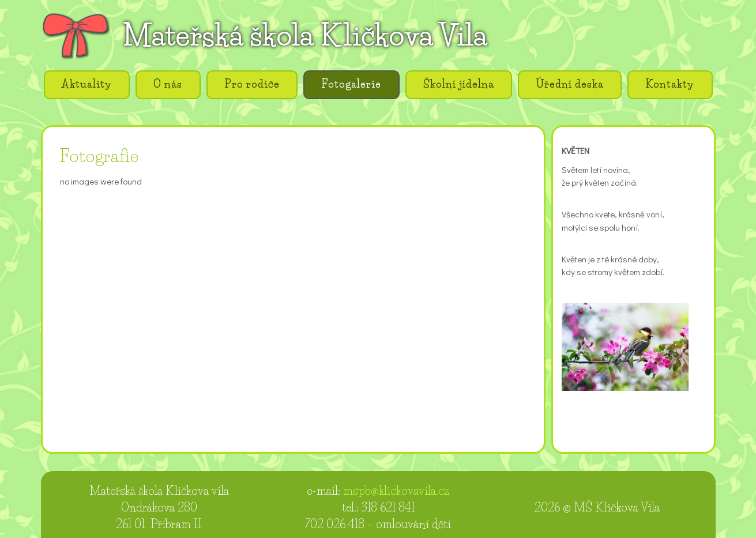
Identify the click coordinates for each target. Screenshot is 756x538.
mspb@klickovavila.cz (396, 491)
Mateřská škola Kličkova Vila (305, 35)
